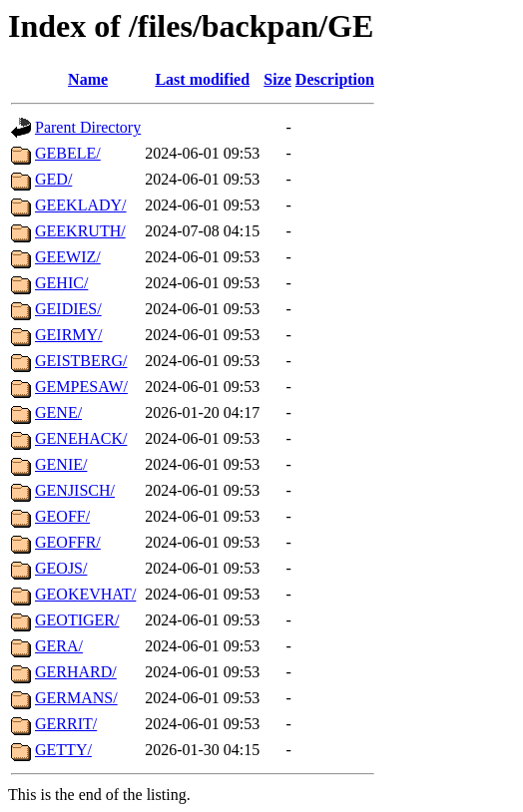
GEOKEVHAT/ (85, 594)
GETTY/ (63, 750)
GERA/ (59, 646)
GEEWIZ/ (68, 257)
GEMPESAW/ (81, 387)
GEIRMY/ (69, 335)
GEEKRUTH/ (80, 231)
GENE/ (58, 412)
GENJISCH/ (75, 490)
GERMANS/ (76, 698)
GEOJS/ (61, 568)
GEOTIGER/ (77, 620)
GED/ (53, 179)
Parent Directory (88, 127)
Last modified (202, 79)
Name (88, 79)
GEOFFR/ (68, 542)
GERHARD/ (76, 672)
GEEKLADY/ (81, 205)
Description (335, 79)
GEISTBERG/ (81, 361)
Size (277, 79)
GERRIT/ (66, 724)
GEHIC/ (61, 283)
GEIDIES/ (68, 309)
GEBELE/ (68, 153)
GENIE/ (61, 464)
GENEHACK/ (81, 438)
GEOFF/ (62, 516)
